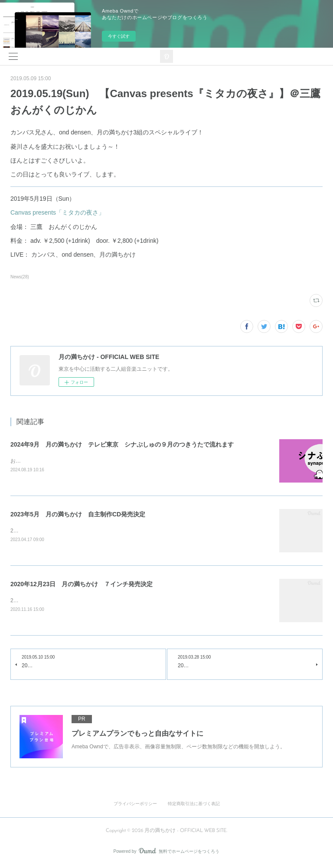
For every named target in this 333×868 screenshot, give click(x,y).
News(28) (20, 277)
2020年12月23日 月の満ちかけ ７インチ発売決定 (82, 585)
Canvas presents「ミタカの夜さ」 (57, 212)
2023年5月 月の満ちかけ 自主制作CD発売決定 (78, 515)
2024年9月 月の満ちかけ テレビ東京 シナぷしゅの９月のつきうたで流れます (122, 444)
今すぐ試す (119, 36)
